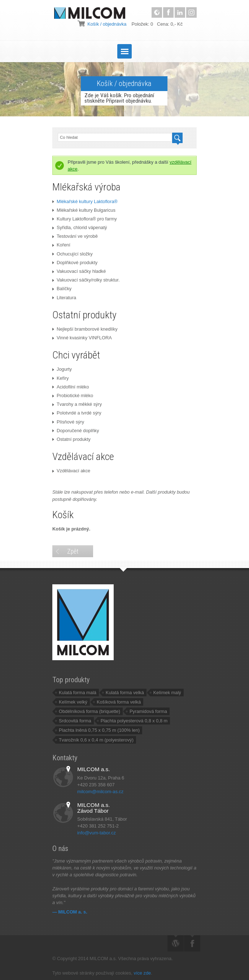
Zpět (73, 551)
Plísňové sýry (68, 422)
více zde (142, 973)
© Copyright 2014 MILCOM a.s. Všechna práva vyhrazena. (114, 958)
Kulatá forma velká (125, 693)
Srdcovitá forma (75, 721)
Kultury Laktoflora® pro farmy (85, 219)
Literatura (64, 298)
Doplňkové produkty (75, 263)
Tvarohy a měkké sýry (77, 404)
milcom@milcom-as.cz (100, 792)
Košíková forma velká (119, 702)
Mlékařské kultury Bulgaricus (84, 210)
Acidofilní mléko (71, 387)
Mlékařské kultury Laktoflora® (85, 201)
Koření (61, 245)
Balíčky (62, 289)
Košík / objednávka (107, 24)
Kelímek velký (73, 702)
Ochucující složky (73, 254)
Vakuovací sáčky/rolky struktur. (86, 280)
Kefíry (60, 378)
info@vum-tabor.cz (97, 833)
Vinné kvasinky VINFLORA (82, 338)
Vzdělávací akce (71, 471)
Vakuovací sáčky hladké (79, 271)
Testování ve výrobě (75, 236)
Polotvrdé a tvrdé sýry (77, 413)
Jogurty (62, 369)
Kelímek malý (167, 693)
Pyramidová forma (148, 711)
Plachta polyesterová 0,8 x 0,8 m (134, 721)
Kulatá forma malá (78, 693)
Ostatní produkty (71, 439)
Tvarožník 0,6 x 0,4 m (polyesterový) (96, 740)
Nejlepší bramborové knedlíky (85, 329)
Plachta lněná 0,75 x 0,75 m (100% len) (99, 730)
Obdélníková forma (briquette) (89, 711)
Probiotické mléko (73, 396)
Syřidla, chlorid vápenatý (80, 227)
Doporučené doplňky (76, 431)
